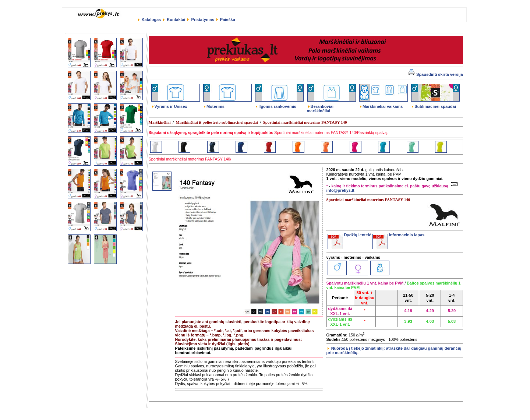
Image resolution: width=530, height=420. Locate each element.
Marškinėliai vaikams (381, 106)
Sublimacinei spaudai (434, 106)
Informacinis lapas (399, 235)
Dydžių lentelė (349, 235)
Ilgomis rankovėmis (276, 106)
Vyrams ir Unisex (170, 106)
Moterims (214, 106)
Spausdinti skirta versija (436, 74)
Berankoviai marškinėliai (320, 109)
